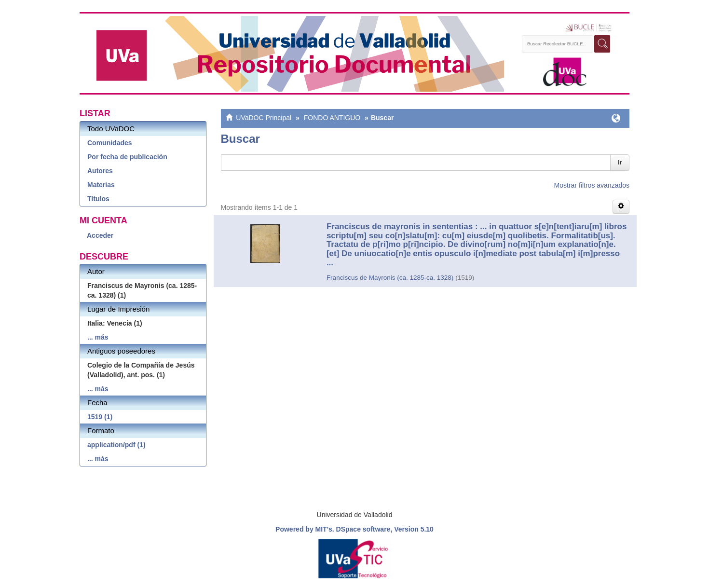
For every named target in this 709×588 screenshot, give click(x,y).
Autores (100, 171)
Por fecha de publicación (127, 157)
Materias (101, 185)
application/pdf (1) (116, 445)
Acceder (100, 235)
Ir (620, 162)
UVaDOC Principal (264, 118)
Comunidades (110, 143)
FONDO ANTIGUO (332, 118)
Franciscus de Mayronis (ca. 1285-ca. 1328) (390, 278)
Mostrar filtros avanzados (592, 185)
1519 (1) (100, 417)
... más (98, 337)
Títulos (98, 199)
